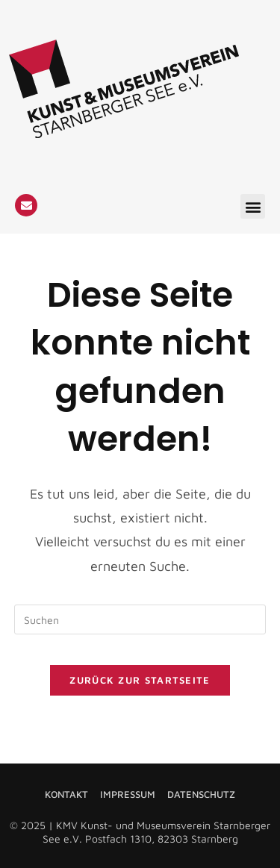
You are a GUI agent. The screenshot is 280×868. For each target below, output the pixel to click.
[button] (253, 206)
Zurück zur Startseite (140, 680)
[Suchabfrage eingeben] (140, 619)
